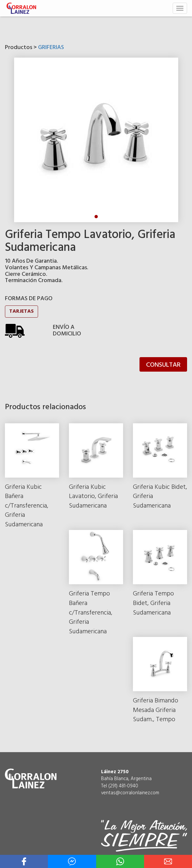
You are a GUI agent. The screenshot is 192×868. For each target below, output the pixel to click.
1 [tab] (96, 217)
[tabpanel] (96, 140)
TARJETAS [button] (21, 311)
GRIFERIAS (51, 48)
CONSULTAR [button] (163, 365)
